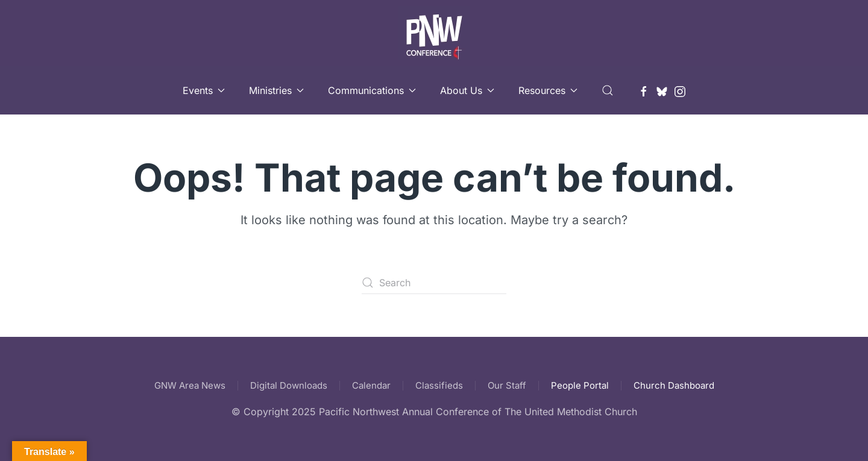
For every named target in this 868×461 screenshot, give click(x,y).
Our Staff (507, 385)
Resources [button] (548, 90)
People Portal (580, 385)
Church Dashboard (674, 385)
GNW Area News (190, 385)
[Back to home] (434, 33)
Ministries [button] (276, 90)
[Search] (434, 283)
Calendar (371, 385)
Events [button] (204, 90)
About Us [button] (467, 90)
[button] (608, 90)
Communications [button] (372, 90)
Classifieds (439, 385)
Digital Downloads (289, 385)
